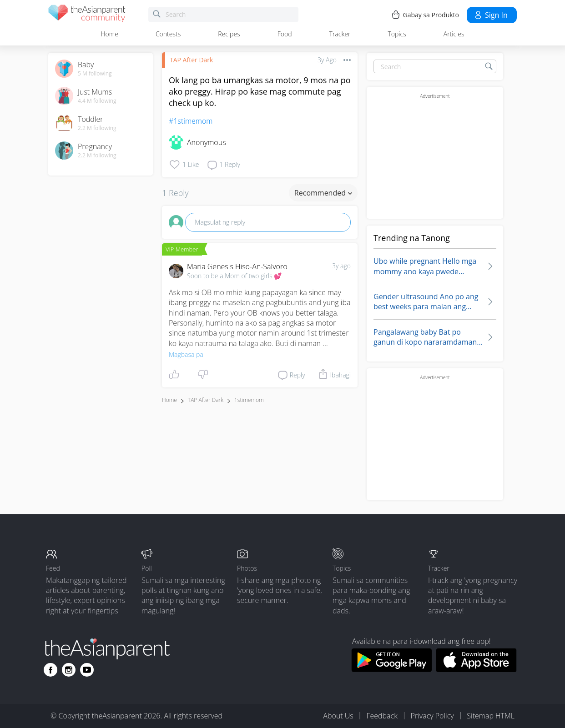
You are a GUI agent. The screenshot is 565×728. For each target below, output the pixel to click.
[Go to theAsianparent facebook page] (50, 670)
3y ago (341, 266)
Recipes (229, 34)
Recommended (323, 193)
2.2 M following (97, 128)
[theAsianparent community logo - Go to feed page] (87, 15)
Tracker (340, 34)
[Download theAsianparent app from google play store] (391, 669)
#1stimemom (191, 121)
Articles (454, 34)
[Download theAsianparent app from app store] (477, 669)
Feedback (382, 716)
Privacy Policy (432, 716)
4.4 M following (97, 101)
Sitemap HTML (491, 716)
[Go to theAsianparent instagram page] (69, 670)
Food (285, 34)
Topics (397, 34)
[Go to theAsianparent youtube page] (87, 670)
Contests (168, 34)
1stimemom (249, 400)
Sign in (491, 15)
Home (110, 34)
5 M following (95, 74)
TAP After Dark (191, 60)
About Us (338, 716)
